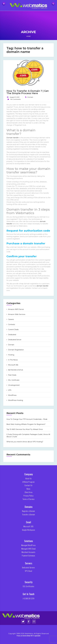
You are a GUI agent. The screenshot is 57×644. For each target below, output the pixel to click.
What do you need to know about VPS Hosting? (25, 442)
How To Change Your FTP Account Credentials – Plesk (27, 419)
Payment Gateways (28, 556)
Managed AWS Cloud (29, 549)
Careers (11, 319)
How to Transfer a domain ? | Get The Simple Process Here (28, 92)
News (28, 489)
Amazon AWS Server (16, 309)
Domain (30, 97)
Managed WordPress (29, 545)
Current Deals (13, 330)
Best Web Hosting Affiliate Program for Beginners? (26, 424)
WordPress (12, 395)
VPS (10, 390)
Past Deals (12, 375)
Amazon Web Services (17, 314)
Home (28, 36)
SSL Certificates (28, 586)
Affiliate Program (28, 482)
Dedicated (12, 335)
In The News (13, 360)
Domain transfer (13, 138)
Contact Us (28, 485)
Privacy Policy (28, 496)
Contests (12, 324)
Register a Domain (29, 511)
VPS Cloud (28, 571)
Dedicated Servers (29, 568)
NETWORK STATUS (16, 370)
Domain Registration (16, 350)
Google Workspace (29, 530)
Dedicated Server (15, 340)
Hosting (11, 355)
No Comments (15, 99)
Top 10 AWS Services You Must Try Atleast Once (25, 429)
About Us (28, 478)
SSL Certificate (14, 380)
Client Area (29, 492)
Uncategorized (14, 385)
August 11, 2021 (15, 97)
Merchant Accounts (28, 552)
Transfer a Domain (29, 515)
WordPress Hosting (16, 400)
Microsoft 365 (13, 365)
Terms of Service (28, 499)
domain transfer (43, 286)
